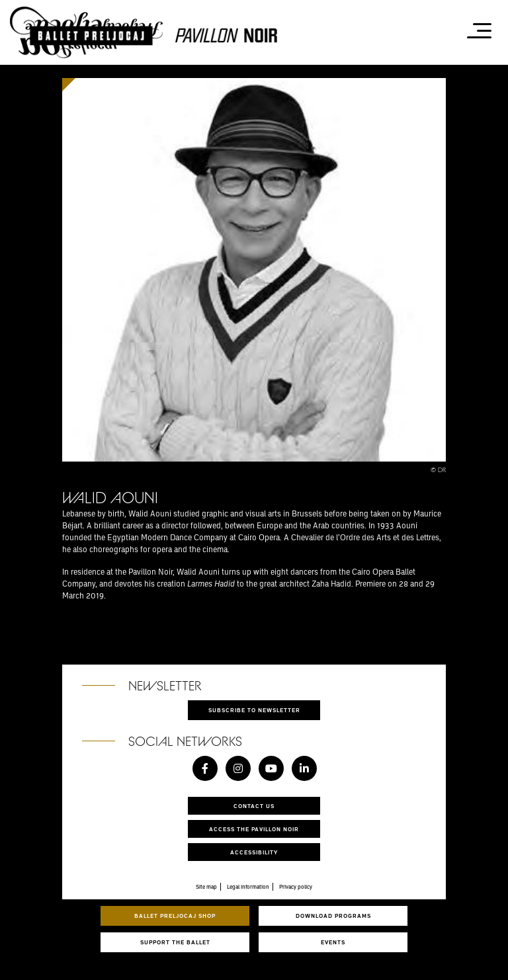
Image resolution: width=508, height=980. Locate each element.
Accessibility (254, 852)
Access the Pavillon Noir (254, 829)
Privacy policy (296, 887)
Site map (206, 887)
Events (333, 942)
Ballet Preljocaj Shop (175, 916)
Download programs (333, 916)
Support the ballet (175, 942)
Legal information (248, 887)
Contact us (254, 806)
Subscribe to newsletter (254, 710)
